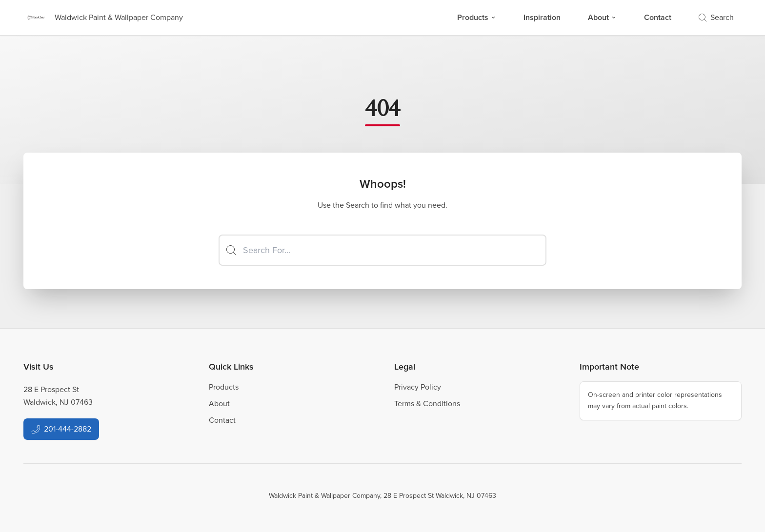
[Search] (382, 250)
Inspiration (542, 17)
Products (477, 17)
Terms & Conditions (427, 404)
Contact (658, 17)
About (602, 17)
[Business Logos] (103, 18)
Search (716, 17)
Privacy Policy (418, 387)
